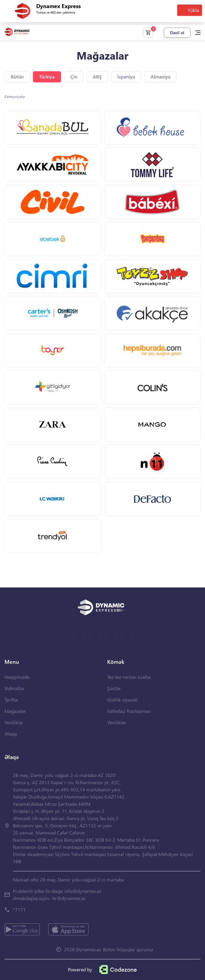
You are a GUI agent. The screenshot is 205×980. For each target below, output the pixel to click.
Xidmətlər (15, 688)
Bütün (17, 77)
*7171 (19, 909)
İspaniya (126, 77)
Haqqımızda (17, 677)
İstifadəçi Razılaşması (129, 711)
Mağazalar (15, 711)
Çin (74, 77)
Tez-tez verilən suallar (129, 677)
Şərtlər (114, 688)
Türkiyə (47, 77)
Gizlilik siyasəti (122, 700)
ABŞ (97, 77)
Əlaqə (11, 734)
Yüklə (193, 10)
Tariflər (12, 700)
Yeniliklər (14, 722)
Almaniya (160, 77)
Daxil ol (177, 32)
